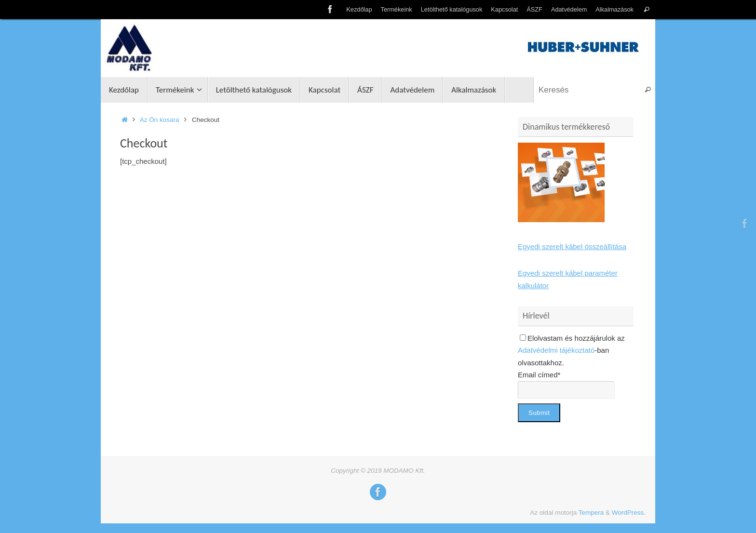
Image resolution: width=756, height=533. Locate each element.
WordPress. (629, 513)
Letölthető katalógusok (452, 9)
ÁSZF (534, 9)
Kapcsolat (504, 9)
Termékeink (397, 9)
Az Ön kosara (160, 120)
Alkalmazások (614, 9)
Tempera (591, 513)
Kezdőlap (359, 9)
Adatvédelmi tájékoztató (556, 350)
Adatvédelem (569, 9)
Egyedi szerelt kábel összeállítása (572, 247)
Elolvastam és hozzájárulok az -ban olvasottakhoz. (571, 350)
